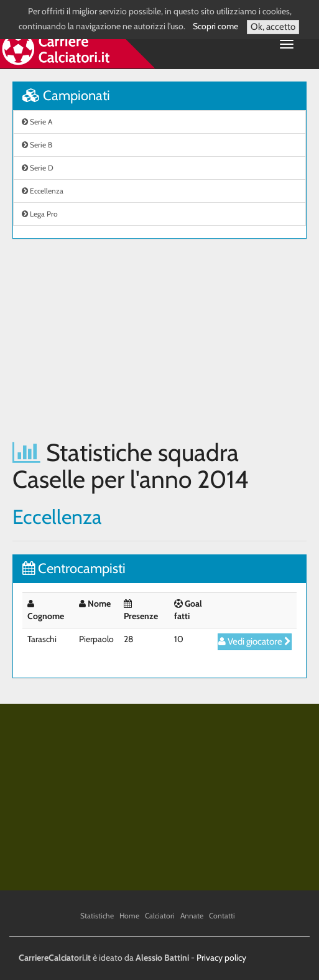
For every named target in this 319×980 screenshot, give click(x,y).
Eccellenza (43, 191)
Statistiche (97, 916)
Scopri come (215, 26)
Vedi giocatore (255, 642)
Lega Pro (40, 214)
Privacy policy (221, 958)
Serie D (38, 168)
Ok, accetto (273, 27)
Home (129, 916)
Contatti (222, 916)
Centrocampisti (74, 568)
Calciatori (160, 916)
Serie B (37, 145)
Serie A (37, 122)
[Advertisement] (159, 339)
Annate (192, 916)
